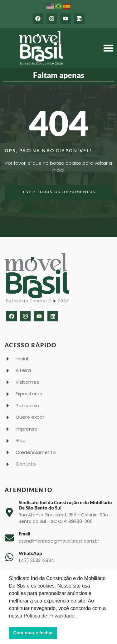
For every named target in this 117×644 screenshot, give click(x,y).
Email (24, 534)
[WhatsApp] (9, 557)
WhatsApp (30, 553)
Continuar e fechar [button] (33, 633)
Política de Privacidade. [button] (50, 616)
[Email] (9, 538)
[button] (108, 48)
